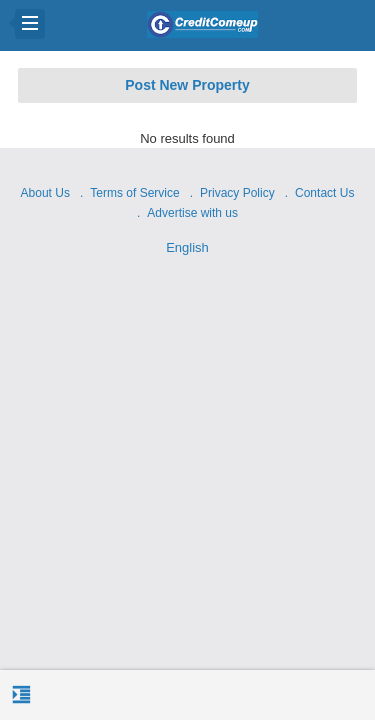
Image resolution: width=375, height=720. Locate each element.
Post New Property (187, 85)
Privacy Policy (237, 193)
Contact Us (324, 193)
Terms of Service (134, 193)
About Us (45, 193)
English (187, 247)
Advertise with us (192, 213)
